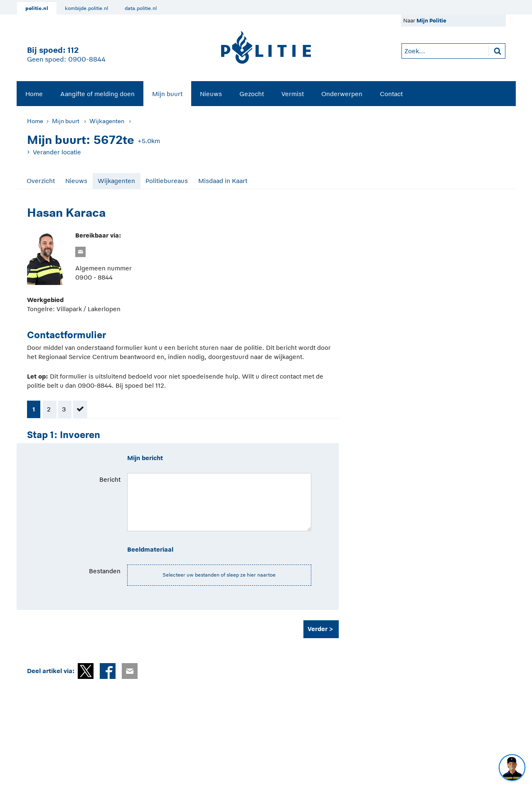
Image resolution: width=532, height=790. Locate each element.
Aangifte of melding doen (97, 94)
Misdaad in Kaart (223, 181)
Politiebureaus (167, 181)
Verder (318, 629)
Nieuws (211, 94)
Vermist (293, 94)
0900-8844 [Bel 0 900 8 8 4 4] (87, 59)
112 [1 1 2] (73, 50)
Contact (391, 94)
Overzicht (41, 181)
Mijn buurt (167, 94)
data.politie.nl (141, 8)
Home (34, 94)
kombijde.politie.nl (86, 8)
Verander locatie (57, 152)
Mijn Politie (431, 21)
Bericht (110, 479)
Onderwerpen (342, 94)
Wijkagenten (107, 121)
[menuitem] (34, 94)
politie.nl (37, 8)
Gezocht (252, 94)
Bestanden (105, 571)
